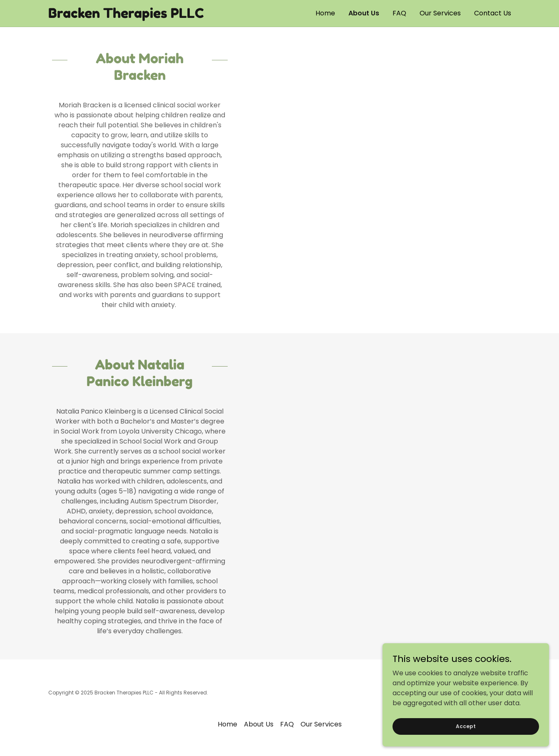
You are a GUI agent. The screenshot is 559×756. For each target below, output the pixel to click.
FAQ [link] (399, 13)
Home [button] (227, 724)
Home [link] (325, 13)
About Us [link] (364, 13)
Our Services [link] (440, 13)
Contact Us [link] (493, 13)
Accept (466, 743)
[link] (164, 16)
